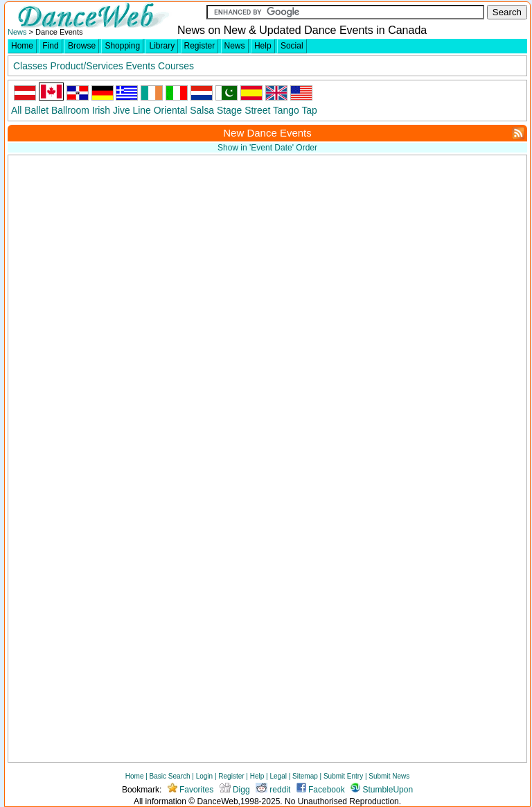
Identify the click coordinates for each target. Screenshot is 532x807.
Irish (101, 110)
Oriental (171, 110)
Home (22, 46)
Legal (278, 776)
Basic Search (170, 776)
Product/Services (86, 66)
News (17, 32)
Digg (235, 790)
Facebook (321, 790)
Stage (229, 110)
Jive (122, 110)
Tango (286, 110)
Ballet (36, 110)
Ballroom (70, 110)
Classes (30, 66)
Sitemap (305, 776)
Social (292, 46)
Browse (82, 46)
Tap (309, 110)
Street (257, 110)
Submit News (389, 776)
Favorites (191, 790)
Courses (176, 66)
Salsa (202, 110)
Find (50, 46)
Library (162, 46)
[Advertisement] (382, 257)
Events (141, 66)
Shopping (122, 46)
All (16, 110)
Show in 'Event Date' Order (267, 148)
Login (204, 776)
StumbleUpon (382, 790)
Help (263, 46)
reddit (273, 790)
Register (200, 46)
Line (142, 110)
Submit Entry (343, 776)
